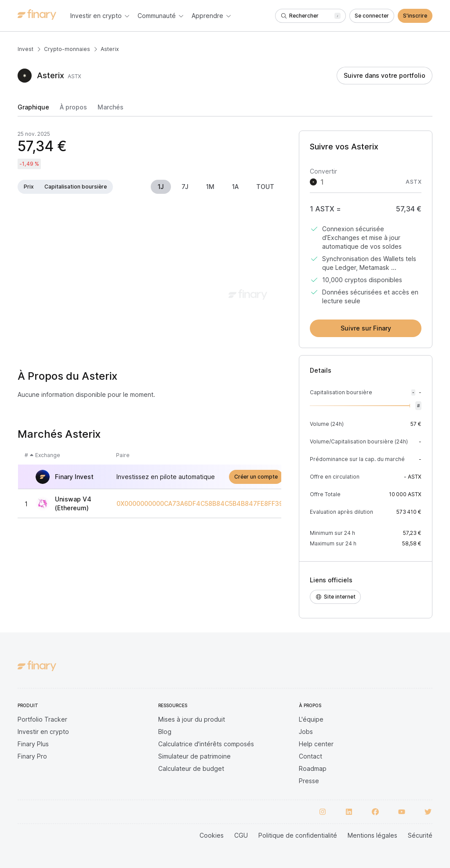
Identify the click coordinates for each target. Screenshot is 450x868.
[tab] (33, 110)
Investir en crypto (43, 732)
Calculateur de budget (191, 768)
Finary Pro (32, 756)
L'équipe (311, 719)
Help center (316, 744)
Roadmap (313, 768)
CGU (241, 835)
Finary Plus (33, 744)
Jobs (306, 732)
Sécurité (420, 835)
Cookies (212, 835)
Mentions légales (372, 835)
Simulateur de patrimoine (194, 756)
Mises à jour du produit (192, 719)
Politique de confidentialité (298, 835)
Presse (309, 781)
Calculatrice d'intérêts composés (206, 744)
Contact (310, 756)
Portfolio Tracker (42, 719)
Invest (25, 49)
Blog (165, 732)
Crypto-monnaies (67, 49)
